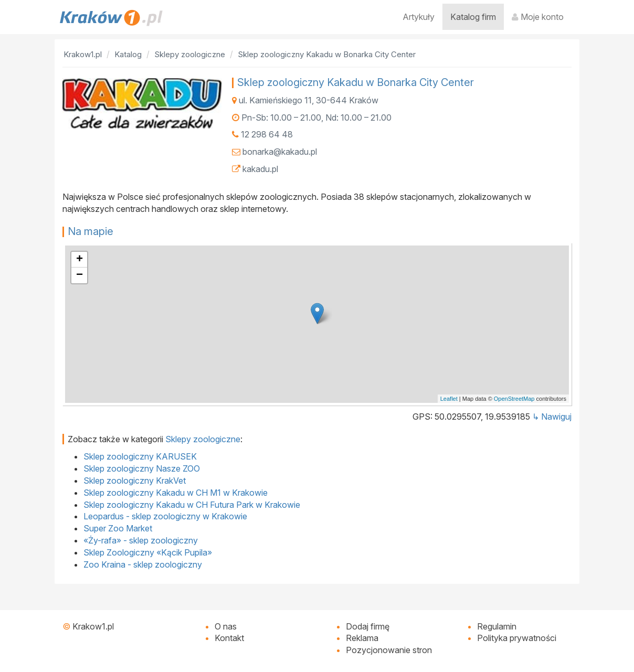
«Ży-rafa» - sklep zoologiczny (141, 540)
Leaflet (449, 399)
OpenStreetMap (514, 399)
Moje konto (538, 17)
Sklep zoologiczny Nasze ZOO (142, 468)
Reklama (362, 638)
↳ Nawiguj (552, 417)
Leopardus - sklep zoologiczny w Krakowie (165, 516)
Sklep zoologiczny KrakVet (135, 481)
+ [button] (80, 260)
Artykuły (419, 17)
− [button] (80, 275)
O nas (226, 626)
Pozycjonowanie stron (389, 650)
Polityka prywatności (517, 638)
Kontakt (229, 638)
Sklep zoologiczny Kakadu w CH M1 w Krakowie (176, 493)
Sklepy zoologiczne (203, 439)
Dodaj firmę (368, 626)
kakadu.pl (260, 169)
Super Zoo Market (118, 528)
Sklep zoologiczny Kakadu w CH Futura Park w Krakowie (192, 505)
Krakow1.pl (93, 626)
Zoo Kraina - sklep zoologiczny (143, 564)
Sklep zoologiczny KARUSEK (140, 456)
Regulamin (497, 626)
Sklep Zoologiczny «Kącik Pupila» (148, 552)
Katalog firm (473, 17)
